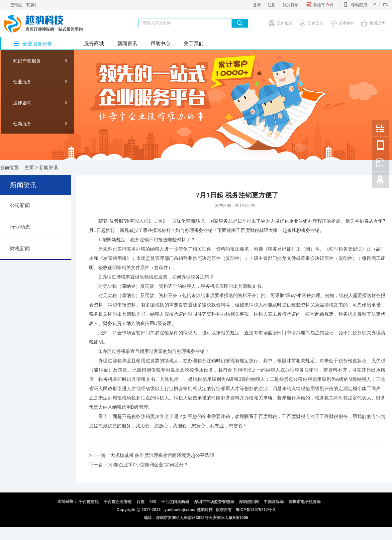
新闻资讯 (127, 43)
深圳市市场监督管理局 (214, 502)
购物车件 (320, 4)
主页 (29, 167)
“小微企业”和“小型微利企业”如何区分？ (148, 465)
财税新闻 (20, 248)
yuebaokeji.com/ (180, 510)
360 (153, 502)
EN (386, 5)
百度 (141, 502)
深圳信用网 (249, 502)
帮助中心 (160, 43)
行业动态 (20, 227)
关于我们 (194, 43)
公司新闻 (20, 205)
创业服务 (22, 82)
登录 (257, 5)
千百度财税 (89, 502)
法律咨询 (22, 103)
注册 (272, 5)
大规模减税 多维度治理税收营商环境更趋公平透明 (162, 455)
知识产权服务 (27, 61)
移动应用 (360, 4)
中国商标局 (274, 502)
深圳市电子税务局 (305, 502)
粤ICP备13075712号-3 (255, 510)
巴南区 (16, 5)
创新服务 (22, 124)
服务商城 (94, 43)
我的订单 (291, 5)
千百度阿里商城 (175, 502)
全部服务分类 (37, 44)
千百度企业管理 (118, 502)
